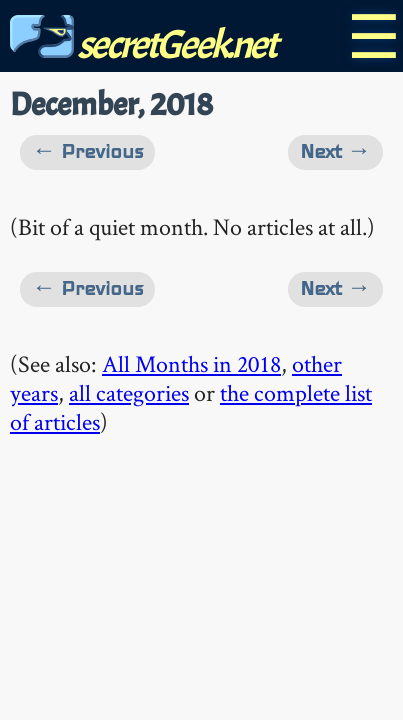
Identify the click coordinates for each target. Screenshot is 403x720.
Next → (335, 151)
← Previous (87, 151)
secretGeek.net (143, 44)
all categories (129, 392)
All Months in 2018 (191, 363)
